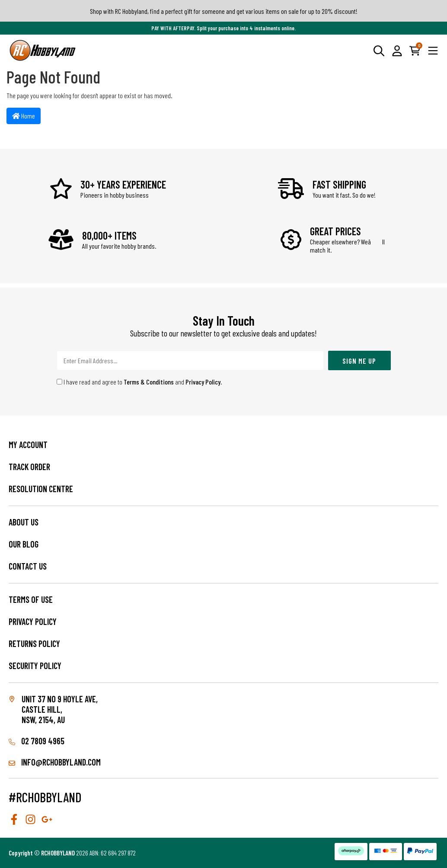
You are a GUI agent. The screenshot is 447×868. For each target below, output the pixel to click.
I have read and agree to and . (139, 382)
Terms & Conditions (149, 382)
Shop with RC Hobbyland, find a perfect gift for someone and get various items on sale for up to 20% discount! (224, 11)
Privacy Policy (203, 382)
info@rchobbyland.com (55, 762)
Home (24, 116)
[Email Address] (190, 360)
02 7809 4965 (37, 741)
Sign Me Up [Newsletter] (359, 361)
